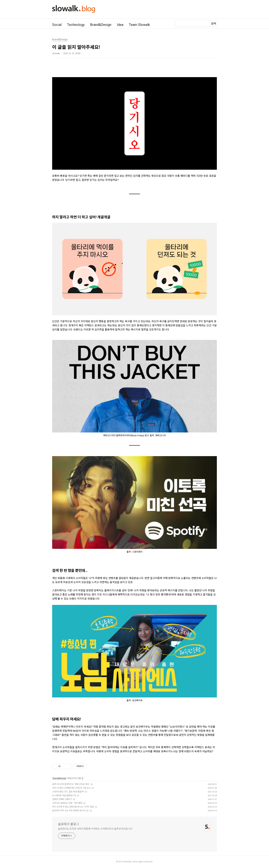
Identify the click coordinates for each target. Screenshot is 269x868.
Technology (76, 25)
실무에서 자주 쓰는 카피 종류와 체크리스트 (70, 811)
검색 (213, 24)
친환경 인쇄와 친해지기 (62, 799)
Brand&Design (101, 25)
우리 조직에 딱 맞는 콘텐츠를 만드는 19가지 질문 (73, 807)
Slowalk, (128, 862)
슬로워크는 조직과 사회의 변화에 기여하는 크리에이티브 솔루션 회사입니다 (95, 829)
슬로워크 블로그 (69, 824)
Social (57, 25)
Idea (120, 25)
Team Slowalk (139, 25)
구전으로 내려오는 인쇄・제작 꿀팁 (67, 803)
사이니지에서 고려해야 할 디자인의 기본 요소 (71, 788)
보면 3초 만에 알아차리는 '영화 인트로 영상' (71, 784)
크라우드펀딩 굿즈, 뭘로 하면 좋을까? (68, 792)
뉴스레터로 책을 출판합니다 (64, 795)
